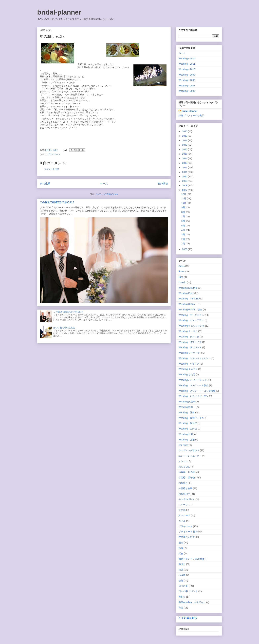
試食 (181, 553)
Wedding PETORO (189, 299)
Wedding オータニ (188, 331)
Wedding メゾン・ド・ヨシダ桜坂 (197, 391)
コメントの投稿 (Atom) (107, 194)
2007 (185, 190)
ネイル (182, 521)
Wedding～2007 (187, 86)
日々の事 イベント (188, 591)
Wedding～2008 (187, 80)
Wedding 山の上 (188, 429)
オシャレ (183, 461)
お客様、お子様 (187, 472)
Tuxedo (182, 282)
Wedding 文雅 (187, 440)
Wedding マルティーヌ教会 (194, 385)
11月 (184, 198)
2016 (185, 149)
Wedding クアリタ (189, 337)
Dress (182, 266)
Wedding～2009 (187, 75)
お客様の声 (184, 494)
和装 (181, 608)
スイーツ (183, 505)
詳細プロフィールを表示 (191, 116)
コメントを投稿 (51, 169)
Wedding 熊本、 (187, 407)
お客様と (183, 483)
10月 (184, 203)
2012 (185, 167)
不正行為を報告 (188, 618)
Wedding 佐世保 (188, 423)
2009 (185, 181)
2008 (185, 186)
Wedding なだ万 (187, 374)
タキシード (184, 515)
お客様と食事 (185, 488)
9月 (184, 207)
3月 (184, 234)
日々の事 (183, 586)
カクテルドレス (187, 499)
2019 (185, 136)
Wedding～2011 (187, 64)
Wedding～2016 (187, 59)
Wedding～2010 (187, 69)
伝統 (181, 581)
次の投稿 (45, 184)
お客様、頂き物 (187, 477)
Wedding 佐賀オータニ (191, 418)
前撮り (182, 564)
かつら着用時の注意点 (64, 328)
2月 (184, 239)
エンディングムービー (190, 456)
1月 (184, 244)
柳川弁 (182, 597)
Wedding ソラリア (189, 364)
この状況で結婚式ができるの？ (57, 202)
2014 (185, 158)
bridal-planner (59, 12)
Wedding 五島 (187, 412)
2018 (185, 140)
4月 (184, 230)
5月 (184, 226)
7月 (184, 216)
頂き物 (182, 575)
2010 (185, 176)
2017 (185, 145)
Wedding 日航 (186, 434)
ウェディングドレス (189, 450)
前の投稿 (163, 184)
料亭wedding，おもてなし (192, 602)
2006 (185, 249)
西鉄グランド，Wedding (191, 559)
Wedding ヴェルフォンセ (192, 326)
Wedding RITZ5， (188, 304)
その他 (182, 510)
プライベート (54, 154)
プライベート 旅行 (188, 532)
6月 (184, 221)
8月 (184, 212)
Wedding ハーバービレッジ (193, 380)
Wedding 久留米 (187, 402)
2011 (185, 172)
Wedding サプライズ (190, 342)
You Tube (183, 445)
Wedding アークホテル (191, 315)
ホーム (104, 184)
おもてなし (184, 467)
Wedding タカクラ (188, 369)
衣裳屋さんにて (187, 537)
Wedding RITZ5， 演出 (190, 310)
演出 (181, 543)
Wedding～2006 (187, 91)
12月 (184, 194)
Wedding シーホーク (189, 353)
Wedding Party (186, 293)
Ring (181, 277)
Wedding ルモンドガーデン (194, 396)
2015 (185, 154)
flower (182, 272)
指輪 (181, 548)
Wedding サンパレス (190, 347)
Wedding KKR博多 (188, 288)
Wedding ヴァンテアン (191, 320)
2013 (185, 163)
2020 (185, 131)
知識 (181, 570)
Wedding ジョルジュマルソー (195, 358)
